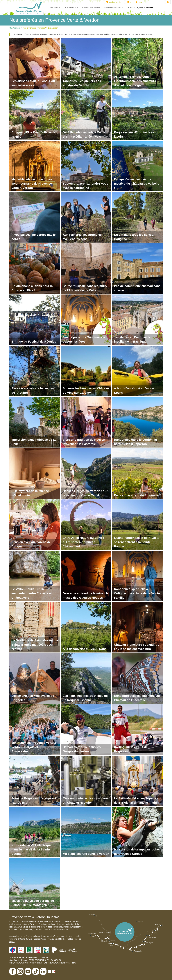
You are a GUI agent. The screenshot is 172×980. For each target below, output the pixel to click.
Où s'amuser (15, 28)
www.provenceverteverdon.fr (30, 963)
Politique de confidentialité (44, 936)
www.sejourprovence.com (65, 963)
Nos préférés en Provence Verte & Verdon (41, 28)
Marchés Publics (66, 939)
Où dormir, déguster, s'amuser (140, 7)
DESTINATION (71, 7)
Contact (13, 936)
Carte (139, 2)
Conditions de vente (65, 936)
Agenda (113, 7)
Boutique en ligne (114, 2)
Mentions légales (25, 936)
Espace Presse (40, 939)
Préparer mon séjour (91, 7)
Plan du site (53, 939)
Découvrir (55, 7)
